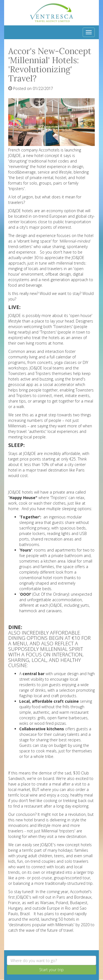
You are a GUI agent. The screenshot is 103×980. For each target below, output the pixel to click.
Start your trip (51, 970)
